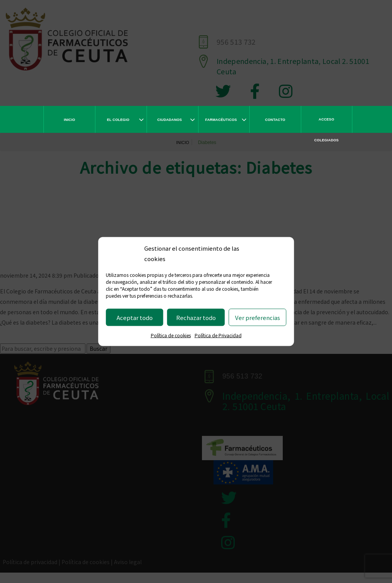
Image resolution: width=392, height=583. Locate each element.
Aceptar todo (135, 317)
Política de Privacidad (218, 335)
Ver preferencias (258, 317)
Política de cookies (171, 335)
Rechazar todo (196, 317)
